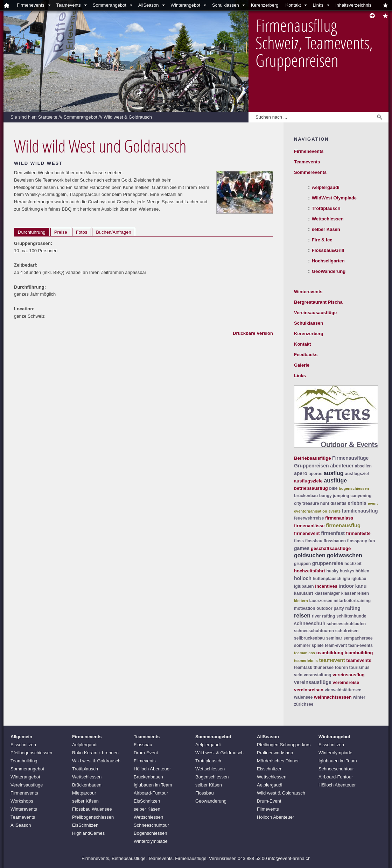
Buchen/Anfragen (113, 232)
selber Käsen (326, 229)
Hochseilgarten (328, 261)
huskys (347, 571)
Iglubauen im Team (153, 785)
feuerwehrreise (309, 518)
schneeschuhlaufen (346, 624)
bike (333, 488)
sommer (302, 645)
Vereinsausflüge (27, 785)
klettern (301, 601)
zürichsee (304, 704)
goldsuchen (310, 555)
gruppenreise (328, 563)
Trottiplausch (326, 208)
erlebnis (357, 503)
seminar (334, 638)
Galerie (302, 365)
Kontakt (293, 5)
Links (318, 5)
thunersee (324, 668)
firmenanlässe (309, 526)
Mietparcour (84, 793)
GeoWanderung (329, 271)
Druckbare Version (253, 333)
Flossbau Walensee (92, 809)
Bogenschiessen (150, 833)
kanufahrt (304, 593)
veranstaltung (318, 675)
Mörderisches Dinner (278, 761)
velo (298, 675)
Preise (61, 232)
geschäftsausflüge (331, 548)
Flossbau (143, 745)
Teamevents (69, 5)
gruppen (302, 564)
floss (299, 541)
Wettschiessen (328, 219)
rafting (353, 608)
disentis (338, 503)
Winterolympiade (151, 841)
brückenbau (306, 496)
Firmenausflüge (350, 458)
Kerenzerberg (265, 5)
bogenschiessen (354, 488)
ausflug (334, 473)
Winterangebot (186, 5)
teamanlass (304, 653)
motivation (305, 608)
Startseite (48, 117)
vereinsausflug (349, 675)
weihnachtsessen (333, 697)
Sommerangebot (110, 5)
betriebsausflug (311, 488)
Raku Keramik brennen (95, 753)
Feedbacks (306, 355)
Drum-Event (146, 753)
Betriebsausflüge (312, 458)
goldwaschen (344, 555)
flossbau (314, 541)
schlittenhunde (351, 616)
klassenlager (327, 593)
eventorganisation (311, 511)
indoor (346, 586)
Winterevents (308, 292)
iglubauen (304, 586)
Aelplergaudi (326, 187)
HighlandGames (88, 833)
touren (341, 668)
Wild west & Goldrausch (128, 117)
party (339, 608)
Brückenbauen (87, 785)
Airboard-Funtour (151, 793)
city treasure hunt (312, 503)
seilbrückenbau (309, 638)
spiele (317, 645)
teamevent (332, 660)
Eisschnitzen (23, 745)
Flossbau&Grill (328, 250)
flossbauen (335, 541)
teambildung (330, 653)
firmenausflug (343, 525)
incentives (326, 586)
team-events (360, 645)
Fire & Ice (322, 240)
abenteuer (342, 466)
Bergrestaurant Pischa (318, 302)
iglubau (359, 579)
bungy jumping (334, 496)
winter (359, 697)
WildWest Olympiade (334, 198)
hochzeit (353, 564)
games (302, 548)
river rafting (324, 616)
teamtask (303, 668)
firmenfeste (358, 533)
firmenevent (307, 533)
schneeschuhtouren (314, 631)
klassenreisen (355, 593)
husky (332, 571)
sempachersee (358, 638)
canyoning (361, 496)
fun (372, 541)
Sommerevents (310, 172)
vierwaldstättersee (343, 690)
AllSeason (149, 5)
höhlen (362, 571)
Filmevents (145, 761)
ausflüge (335, 481)
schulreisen (347, 631)
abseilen (363, 466)
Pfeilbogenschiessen (31, 753)
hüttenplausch (327, 579)
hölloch (303, 578)
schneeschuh (310, 623)
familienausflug (360, 511)
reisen (302, 616)
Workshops (22, 801)
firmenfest (333, 533)
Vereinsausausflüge (315, 313)
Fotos (82, 232)
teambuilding (359, 653)
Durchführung (32, 232)
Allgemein (21, 737)
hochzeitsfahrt (310, 571)
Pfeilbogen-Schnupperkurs (284, 745)
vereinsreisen (309, 690)
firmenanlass (339, 518)
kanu (361, 586)
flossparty (357, 541)
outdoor (324, 608)
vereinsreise (346, 682)
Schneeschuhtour (151, 825)
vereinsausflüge (313, 682)
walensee (303, 697)
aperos (316, 474)
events (334, 511)
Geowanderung (211, 801)
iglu (346, 579)
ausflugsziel (357, 474)
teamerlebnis (306, 661)
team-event (336, 645)
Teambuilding (24, 761)
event (373, 503)
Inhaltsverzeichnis (353, 5)
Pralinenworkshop (275, 753)
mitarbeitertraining (352, 601)
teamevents (359, 660)
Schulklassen (226, 5)
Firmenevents (31, 5)
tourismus (359, 668)
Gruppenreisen (311, 466)
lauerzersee (321, 601)
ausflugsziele (308, 481)
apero (301, 473)
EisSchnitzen (85, 825)
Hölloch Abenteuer (152, 769)
